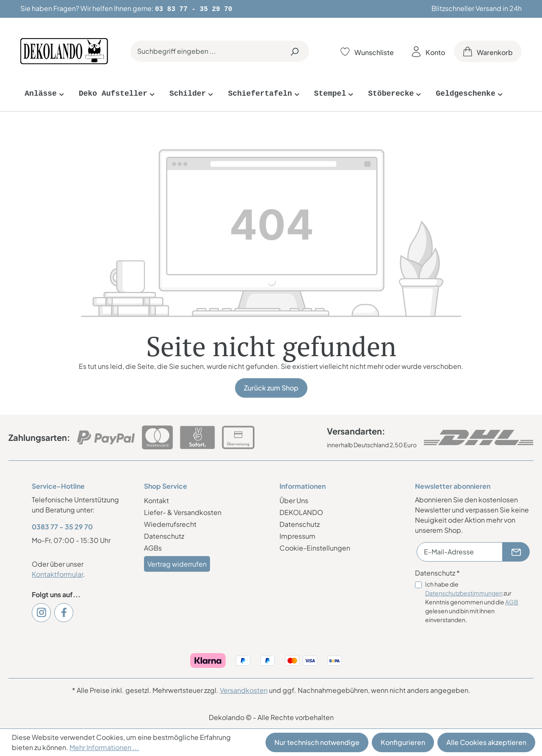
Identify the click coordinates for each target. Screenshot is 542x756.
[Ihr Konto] (428, 51)
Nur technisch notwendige (317, 742)
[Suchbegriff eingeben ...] (205, 50)
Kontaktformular (57, 573)
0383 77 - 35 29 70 (62, 526)
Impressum (297, 535)
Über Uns (294, 500)
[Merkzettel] (367, 51)
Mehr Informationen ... (104, 747)
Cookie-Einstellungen (315, 547)
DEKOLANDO (301, 511)
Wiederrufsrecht (170, 523)
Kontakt (156, 500)
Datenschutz (164, 535)
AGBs (153, 547)
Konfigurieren (403, 742)
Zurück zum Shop (271, 387)
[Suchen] (294, 50)
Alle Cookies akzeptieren (486, 742)
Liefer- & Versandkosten (183, 511)
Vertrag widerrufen (177, 563)
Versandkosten (244, 689)
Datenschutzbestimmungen (464, 592)
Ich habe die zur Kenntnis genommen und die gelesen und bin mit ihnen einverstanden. (472, 601)
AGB (512, 601)
